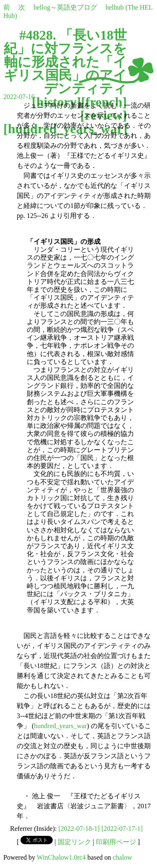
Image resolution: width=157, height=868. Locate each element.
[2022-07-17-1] (122, 829)
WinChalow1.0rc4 (61, 857)
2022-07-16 (19, 97)
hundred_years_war (60, 726)
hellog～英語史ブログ (65, 7)
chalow (122, 857)
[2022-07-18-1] (79, 829)
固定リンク (75, 842)
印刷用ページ (116, 842)
